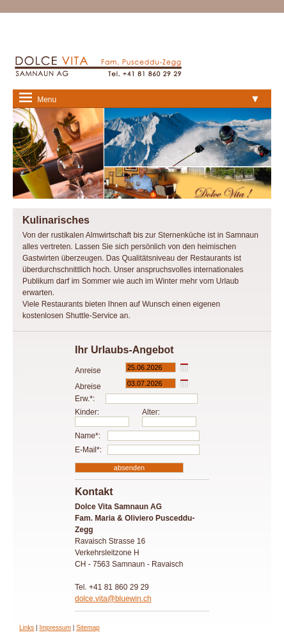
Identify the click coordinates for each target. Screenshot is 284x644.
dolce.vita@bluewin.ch (113, 599)
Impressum (55, 628)
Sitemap (88, 628)
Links (27, 628)
